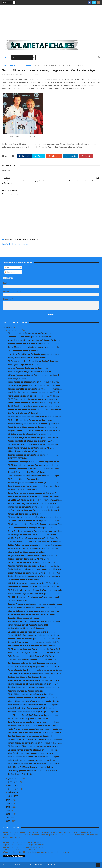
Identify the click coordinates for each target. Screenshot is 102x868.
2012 (9, 817)
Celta (13, 65)
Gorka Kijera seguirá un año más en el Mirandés (31, 614)
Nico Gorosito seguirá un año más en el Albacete (32, 503)
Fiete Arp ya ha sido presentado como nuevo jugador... (35, 729)
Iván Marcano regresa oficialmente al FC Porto (31, 656)
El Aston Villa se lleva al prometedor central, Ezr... (35, 608)
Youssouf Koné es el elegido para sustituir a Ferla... (35, 667)
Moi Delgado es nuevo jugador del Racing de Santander (34, 621)
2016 (9, 804)
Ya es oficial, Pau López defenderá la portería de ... (35, 670)
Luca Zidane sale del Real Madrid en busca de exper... (35, 715)
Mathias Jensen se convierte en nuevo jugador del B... (35, 687)
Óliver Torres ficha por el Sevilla (25, 451)
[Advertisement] (51, 23)
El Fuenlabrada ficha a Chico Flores (26, 351)
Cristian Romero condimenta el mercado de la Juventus (34, 542)
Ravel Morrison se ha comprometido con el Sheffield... (35, 392)
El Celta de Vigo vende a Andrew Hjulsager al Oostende (35, 590)
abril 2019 (14, 785)
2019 (9, 327)
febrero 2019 (15, 792)
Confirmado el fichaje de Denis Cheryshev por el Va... (35, 587)
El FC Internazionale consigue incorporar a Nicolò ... (35, 528)
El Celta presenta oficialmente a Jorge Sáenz (30, 434)
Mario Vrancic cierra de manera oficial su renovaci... (35, 549)
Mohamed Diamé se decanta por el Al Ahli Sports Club (34, 639)
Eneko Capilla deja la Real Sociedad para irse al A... (35, 594)
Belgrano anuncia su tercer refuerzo (25, 691)
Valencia (30, 65)
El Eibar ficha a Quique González (24, 490)
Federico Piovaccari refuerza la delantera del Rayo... (35, 469)
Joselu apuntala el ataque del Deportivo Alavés (31, 441)
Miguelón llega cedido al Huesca (23, 618)
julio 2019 (14, 330)
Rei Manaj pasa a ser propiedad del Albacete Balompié (34, 732)
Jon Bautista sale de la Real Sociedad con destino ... (35, 663)
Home (4, 57)
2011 (9, 821)
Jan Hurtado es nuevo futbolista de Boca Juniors (32, 646)
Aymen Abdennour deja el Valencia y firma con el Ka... (35, 653)
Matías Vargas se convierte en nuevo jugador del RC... (35, 483)
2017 (9, 800)
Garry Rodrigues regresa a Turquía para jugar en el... (35, 531)
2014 (9, 811)
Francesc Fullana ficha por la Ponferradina (29, 337)
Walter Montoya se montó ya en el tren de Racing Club (34, 573)
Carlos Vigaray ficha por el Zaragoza (26, 628)
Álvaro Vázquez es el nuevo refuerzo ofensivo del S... (35, 684)
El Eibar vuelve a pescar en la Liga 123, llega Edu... (35, 521)
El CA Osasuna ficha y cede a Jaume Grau (28, 719)
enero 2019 (14, 796)
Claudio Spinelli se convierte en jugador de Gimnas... (35, 389)
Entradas (10, 268)
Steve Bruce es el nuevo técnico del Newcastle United (34, 340)
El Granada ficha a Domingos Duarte (25, 479)
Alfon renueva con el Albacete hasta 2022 (28, 625)
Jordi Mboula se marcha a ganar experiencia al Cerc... (35, 406)
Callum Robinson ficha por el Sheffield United (31, 559)
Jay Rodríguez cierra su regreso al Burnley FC (31, 736)
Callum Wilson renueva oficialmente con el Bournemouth (35, 545)
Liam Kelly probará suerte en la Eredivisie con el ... (35, 771)
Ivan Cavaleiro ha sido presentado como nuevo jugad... (35, 476)
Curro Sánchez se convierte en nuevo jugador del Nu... (35, 347)
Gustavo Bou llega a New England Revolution (29, 677)
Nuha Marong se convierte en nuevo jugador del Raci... (35, 722)
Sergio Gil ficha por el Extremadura (26, 514)
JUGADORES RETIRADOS (18, 458)
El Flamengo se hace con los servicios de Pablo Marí (34, 649)
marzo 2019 (14, 789)
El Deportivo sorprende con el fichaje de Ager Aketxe (34, 517)
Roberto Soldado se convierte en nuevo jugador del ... (35, 455)
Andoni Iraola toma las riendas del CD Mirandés (31, 708)
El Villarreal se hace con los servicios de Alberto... (35, 726)
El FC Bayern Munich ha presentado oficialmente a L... (35, 399)
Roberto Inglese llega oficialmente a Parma (29, 371)
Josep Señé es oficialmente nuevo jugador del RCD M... (35, 680)
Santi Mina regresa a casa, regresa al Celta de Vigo (34, 493)
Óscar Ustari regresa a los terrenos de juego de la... (35, 403)
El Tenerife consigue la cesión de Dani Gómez (30, 420)
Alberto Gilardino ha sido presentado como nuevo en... (35, 611)
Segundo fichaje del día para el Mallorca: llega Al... (35, 566)
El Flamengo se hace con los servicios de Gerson (32, 535)
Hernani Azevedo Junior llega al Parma (27, 472)
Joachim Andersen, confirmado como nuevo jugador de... (35, 604)
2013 (9, 814)
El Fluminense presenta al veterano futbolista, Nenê (34, 385)
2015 (9, 807)
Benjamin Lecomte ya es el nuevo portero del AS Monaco (35, 430)
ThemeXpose (17, 865)
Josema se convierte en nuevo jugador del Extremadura (34, 410)
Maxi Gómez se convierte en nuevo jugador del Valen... (35, 496)
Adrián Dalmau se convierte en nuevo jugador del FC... (35, 743)
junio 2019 (14, 778)
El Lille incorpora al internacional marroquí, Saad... (35, 597)
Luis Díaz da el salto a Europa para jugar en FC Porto (35, 673)
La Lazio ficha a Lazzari (20, 601)
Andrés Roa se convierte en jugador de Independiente (34, 507)
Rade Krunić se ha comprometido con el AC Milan (31, 760)
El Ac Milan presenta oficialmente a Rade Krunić (32, 694)
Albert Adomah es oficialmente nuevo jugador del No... (35, 701)
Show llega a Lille (17, 378)
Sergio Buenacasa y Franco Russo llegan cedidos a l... (35, 555)
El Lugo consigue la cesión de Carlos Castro (30, 333)
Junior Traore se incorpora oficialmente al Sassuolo (34, 576)
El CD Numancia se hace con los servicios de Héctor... (35, 465)
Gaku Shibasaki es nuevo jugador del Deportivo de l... (35, 486)
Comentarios (12, 272)
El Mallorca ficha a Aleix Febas (24, 580)
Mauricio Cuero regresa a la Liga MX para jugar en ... (35, 712)
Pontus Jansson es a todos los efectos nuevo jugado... (35, 757)
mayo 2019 (13, 782)
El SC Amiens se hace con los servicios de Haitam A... (35, 764)
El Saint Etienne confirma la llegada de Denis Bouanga (35, 739)
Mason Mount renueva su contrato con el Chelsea (31, 448)
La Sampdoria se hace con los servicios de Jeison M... (35, 510)
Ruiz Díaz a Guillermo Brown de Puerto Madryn (30, 767)
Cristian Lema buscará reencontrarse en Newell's (32, 660)
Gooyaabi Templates (46, 865)
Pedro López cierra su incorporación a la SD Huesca (33, 396)
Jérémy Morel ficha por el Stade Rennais (28, 358)
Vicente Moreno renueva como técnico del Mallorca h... (35, 344)
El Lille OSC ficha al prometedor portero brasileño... (35, 500)
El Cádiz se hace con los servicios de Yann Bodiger (33, 444)
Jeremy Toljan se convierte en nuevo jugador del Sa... (35, 642)
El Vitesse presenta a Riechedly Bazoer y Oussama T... (35, 524)
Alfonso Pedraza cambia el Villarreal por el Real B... (35, 375)
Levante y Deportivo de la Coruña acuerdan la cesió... (35, 354)
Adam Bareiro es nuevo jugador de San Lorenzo (30, 753)
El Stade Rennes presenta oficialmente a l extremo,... (35, 750)
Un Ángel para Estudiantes (20, 774)
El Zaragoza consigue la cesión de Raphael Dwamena (33, 361)
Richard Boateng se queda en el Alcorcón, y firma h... (35, 424)
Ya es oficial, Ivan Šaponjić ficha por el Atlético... (35, 635)
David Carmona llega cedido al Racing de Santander (33, 427)
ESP (21, 65)
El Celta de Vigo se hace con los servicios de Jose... (35, 632)
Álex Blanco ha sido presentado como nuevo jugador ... (35, 705)
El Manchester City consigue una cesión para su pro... (35, 746)
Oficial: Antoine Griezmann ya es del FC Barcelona (33, 583)
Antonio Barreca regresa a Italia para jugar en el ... (35, 698)
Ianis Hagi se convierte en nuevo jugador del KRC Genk (35, 569)
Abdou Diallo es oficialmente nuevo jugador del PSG (33, 382)
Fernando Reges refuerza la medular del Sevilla (31, 562)
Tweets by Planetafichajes (15, 244)
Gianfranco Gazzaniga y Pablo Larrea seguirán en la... (35, 462)
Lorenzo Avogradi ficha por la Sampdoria (28, 368)
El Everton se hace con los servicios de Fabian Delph (34, 417)
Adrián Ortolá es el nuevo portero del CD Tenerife (33, 538)
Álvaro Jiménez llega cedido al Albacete (28, 552)
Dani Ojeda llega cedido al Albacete (26, 365)
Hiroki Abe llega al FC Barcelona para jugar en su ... (35, 437)
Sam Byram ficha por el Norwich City (26, 413)
